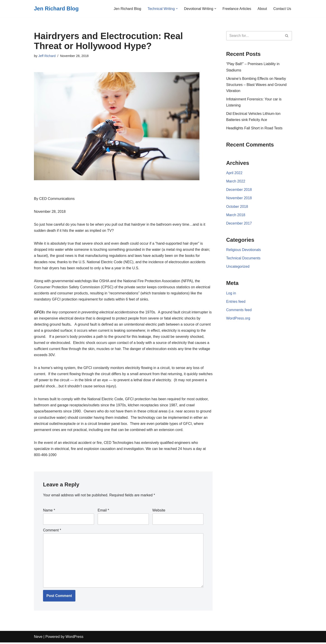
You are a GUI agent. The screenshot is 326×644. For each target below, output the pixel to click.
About (262, 9)
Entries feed (236, 302)
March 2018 (236, 215)
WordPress (74, 638)
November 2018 (239, 199)
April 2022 (234, 173)
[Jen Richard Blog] (56, 9)
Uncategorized (238, 267)
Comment (52, 531)
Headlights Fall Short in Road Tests (254, 128)
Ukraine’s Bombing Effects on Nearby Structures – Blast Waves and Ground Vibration (256, 85)
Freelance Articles (237, 9)
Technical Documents (243, 259)
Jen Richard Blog (127, 9)
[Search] (254, 36)
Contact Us (282, 9)
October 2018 (237, 207)
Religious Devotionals (244, 250)
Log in (231, 294)
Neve (38, 638)
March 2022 (236, 182)
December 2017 (239, 224)
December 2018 (239, 190)
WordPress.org (238, 319)
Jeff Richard (47, 56)
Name (49, 511)
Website (159, 511)
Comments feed (239, 311)
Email (103, 511)
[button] (176, 9)
